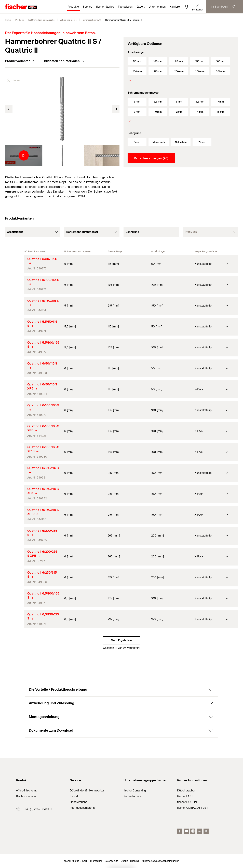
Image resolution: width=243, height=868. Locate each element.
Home (8, 20)
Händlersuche (79, 802)
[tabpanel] (23, 155)
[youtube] (186, 831)
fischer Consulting (135, 791)
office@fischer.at (26, 791)
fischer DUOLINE (188, 802)
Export (74, 796)
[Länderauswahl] (186, 7)
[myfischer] (198, 7)
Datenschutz (111, 861)
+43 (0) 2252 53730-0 (38, 809)
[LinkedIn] (199, 831)
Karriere (175, 7)
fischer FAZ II (185, 796)
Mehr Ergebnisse (122, 640)
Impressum (96, 861)
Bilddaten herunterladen (64, 61)
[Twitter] (206, 831)
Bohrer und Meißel (68, 20)
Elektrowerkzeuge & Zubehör (42, 20)
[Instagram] (193, 831)
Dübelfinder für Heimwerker (87, 791)
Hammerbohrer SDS (91, 20)
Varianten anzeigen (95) (151, 158)
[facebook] (180, 831)
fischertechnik (132, 796)
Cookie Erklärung (130, 861)
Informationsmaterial (83, 808)
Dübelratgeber (186, 791)
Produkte (20, 20)
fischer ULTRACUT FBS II (193, 808)
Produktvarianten (20, 61)
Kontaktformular (26, 796)
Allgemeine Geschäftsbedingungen (160, 861)
